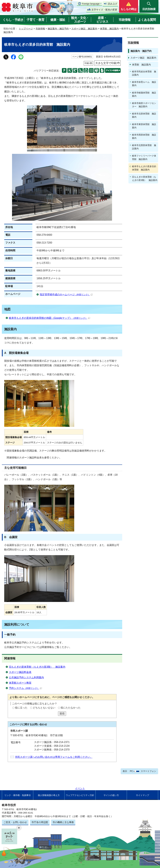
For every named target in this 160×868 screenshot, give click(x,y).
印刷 (87, 63)
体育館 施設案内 (109, 29)
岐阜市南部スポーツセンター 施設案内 (144, 105)
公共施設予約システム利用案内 (26, 677)
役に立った (21, 708)
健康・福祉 (58, 20)
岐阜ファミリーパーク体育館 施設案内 (144, 157)
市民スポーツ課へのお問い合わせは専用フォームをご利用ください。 (54, 757)
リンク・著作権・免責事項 (17, 795)
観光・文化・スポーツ (80, 20)
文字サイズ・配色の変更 (104, 10)
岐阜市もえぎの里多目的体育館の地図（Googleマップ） (49, 318)
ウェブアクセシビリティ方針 (80, 795)
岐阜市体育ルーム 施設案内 (144, 84)
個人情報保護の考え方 (49, 795)
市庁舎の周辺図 (40, 822)
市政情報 (125, 20)
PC (131, 771)
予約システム (25, 688)
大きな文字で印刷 (106, 63)
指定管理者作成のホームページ (66, 294)
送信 (62, 713)
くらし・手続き (13, 20)
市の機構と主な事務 (63, 822)
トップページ (26, 29)
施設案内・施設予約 (58, 29)
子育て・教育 (35, 20)
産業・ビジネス (102, 20)
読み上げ (112, 4)
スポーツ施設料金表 (20, 672)
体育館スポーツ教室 (20, 683)
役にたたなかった (71, 708)
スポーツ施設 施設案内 (84, 29)
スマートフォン (148, 771)
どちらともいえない (44, 708)
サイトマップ (142, 795)
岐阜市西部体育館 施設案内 (144, 136)
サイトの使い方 (111, 795)
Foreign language (91, 4)
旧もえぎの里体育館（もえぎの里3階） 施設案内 (37, 667)
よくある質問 (147, 20)
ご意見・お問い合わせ (15, 822)
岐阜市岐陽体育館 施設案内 (144, 94)
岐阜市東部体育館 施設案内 (144, 126)
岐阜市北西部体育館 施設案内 (144, 147)
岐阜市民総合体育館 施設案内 (144, 73)
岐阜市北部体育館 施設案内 (144, 115)
